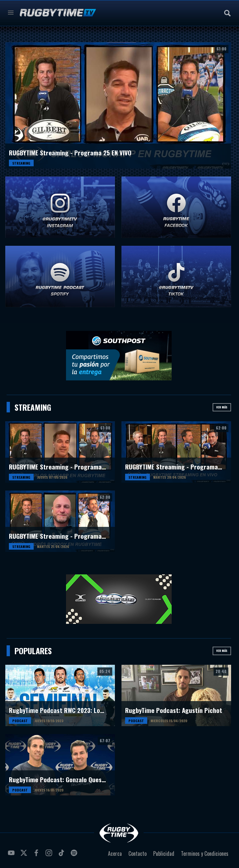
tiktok (62, 855)
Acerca (115, 853)
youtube (12, 855)
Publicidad (164, 853)
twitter (25, 855)
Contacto (137, 853)
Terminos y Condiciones (205, 853)
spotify (75, 855)
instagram (50, 855)
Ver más (222, 407)
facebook (37, 855)
